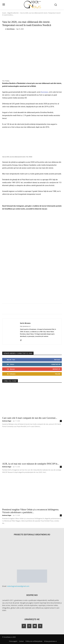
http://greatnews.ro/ (25, 326)
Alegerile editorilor (13, 13)
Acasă (4, 13)
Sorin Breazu (11, 29)
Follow (58, 374)
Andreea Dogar (7, 421)
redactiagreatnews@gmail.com (18, 586)
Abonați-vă (56, 369)
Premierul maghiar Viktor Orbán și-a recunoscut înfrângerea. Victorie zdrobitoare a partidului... (31, 511)
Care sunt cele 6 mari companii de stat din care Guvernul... (30, 418)
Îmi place (57, 360)
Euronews (44, 92)
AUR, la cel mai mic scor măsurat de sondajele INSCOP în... (31, 464)
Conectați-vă (56, 364)
